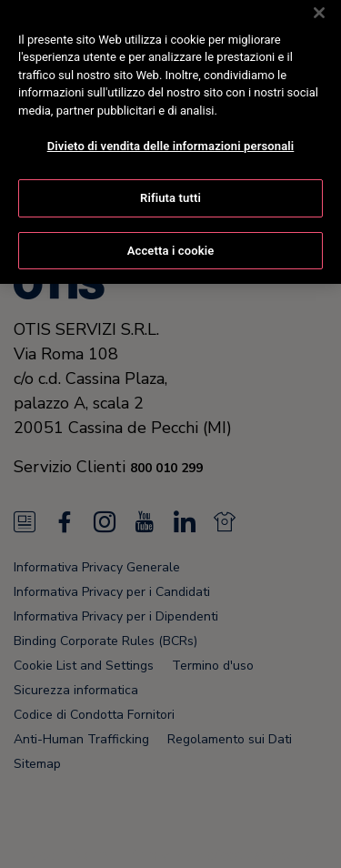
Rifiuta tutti (170, 182)
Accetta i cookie (171, 235)
